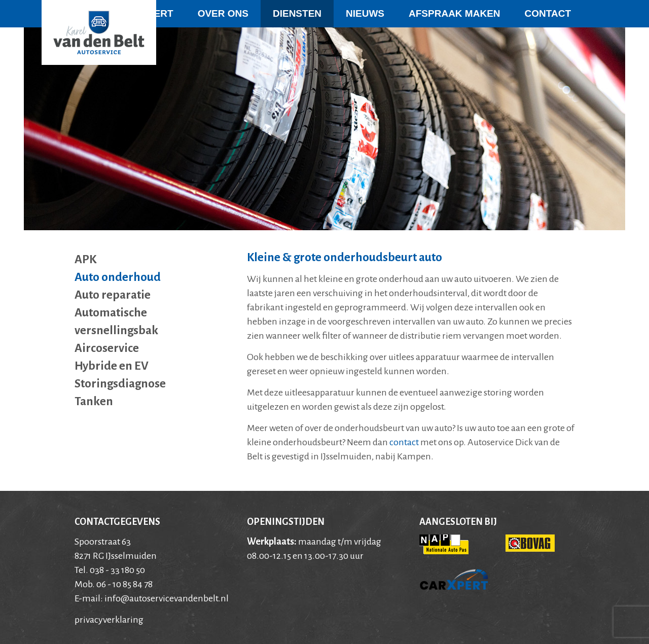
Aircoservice (107, 348)
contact (404, 442)
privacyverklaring (109, 620)
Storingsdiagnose (120, 384)
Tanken (94, 401)
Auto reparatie (113, 295)
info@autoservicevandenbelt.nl (167, 598)
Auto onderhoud (118, 277)
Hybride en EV (112, 366)
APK (85, 259)
